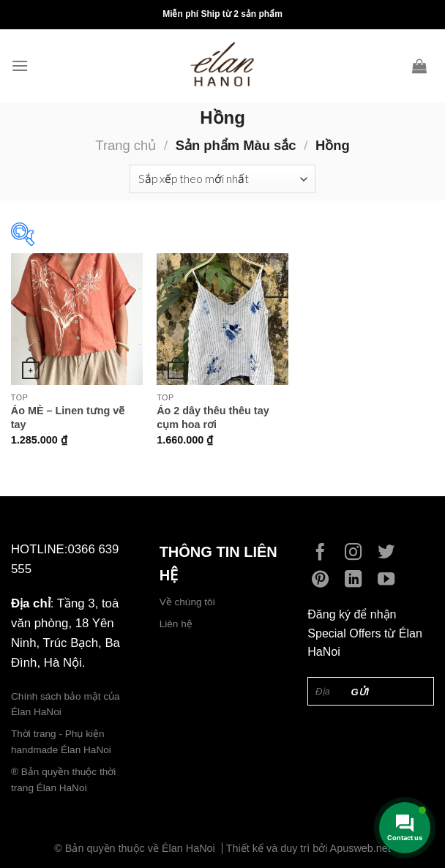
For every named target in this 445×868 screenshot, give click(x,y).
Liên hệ (176, 624)
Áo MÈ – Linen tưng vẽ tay (68, 418)
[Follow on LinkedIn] (357, 580)
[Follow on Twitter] (390, 553)
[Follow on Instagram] (357, 553)
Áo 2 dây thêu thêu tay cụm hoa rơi (213, 418)
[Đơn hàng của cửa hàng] (222, 179)
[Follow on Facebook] (324, 553)
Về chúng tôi (187, 602)
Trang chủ (126, 145)
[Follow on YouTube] (390, 580)
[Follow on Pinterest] (324, 580)
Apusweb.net (360, 848)
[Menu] (23, 66)
